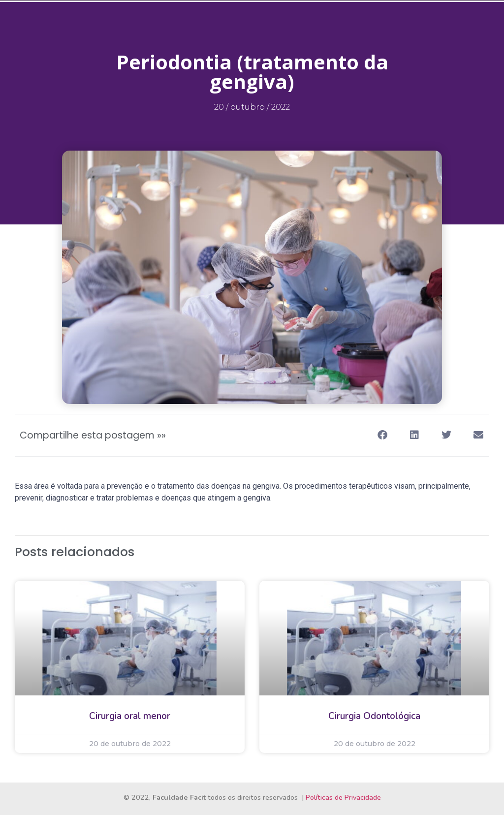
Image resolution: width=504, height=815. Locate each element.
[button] (382, 435)
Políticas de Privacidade (343, 797)
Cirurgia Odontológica (374, 716)
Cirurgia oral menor (130, 716)
